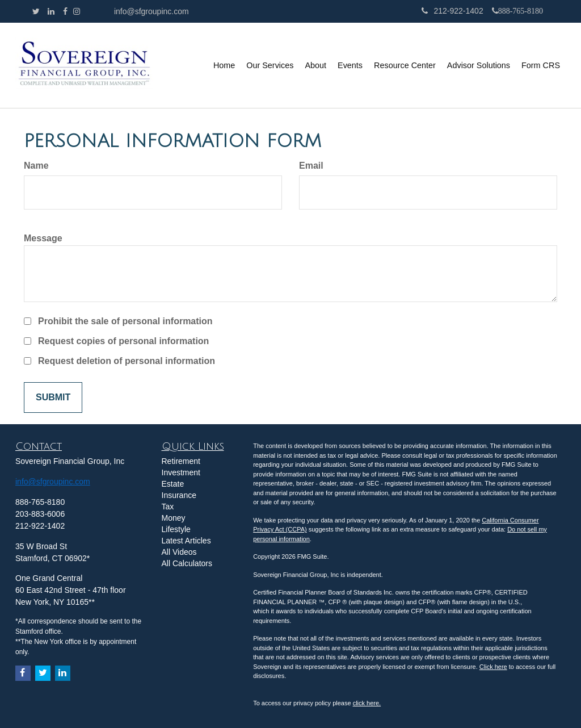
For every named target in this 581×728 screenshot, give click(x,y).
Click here (493, 667)
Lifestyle (176, 529)
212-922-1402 (452, 11)
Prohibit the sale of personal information (125, 321)
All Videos (179, 552)
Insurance (179, 495)
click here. (367, 703)
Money (174, 518)
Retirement (181, 461)
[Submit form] (53, 398)
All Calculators (187, 563)
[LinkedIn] (51, 11)
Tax (168, 507)
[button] (270, 65)
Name (36, 166)
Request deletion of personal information (127, 361)
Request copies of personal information (123, 341)
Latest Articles (186, 541)
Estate (173, 484)
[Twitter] (36, 11)
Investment (181, 472)
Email (311, 166)
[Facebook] (65, 11)
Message (43, 238)
